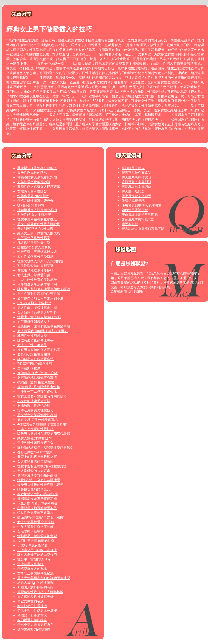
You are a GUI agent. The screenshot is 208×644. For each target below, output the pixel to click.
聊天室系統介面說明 (136, 173)
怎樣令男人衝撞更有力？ (35, 625)
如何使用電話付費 (135, 210)
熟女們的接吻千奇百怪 (34, 401)
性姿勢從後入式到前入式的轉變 (40, 261)
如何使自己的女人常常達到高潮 (40, 298)
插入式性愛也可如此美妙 (35, 597)
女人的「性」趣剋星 (32, 345)
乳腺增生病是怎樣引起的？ (37, 168)
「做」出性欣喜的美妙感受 (37, 280)
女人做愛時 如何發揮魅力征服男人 (42, 331)
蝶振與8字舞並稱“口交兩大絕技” (41, 517)
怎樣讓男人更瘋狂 (30, 564)
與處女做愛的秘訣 (30, 601)
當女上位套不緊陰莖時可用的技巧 (42, 396)
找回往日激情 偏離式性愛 (36, 382)
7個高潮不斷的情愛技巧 (35, 364)
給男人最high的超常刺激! (36, 583)
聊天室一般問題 (133, 191)
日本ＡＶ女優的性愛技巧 (35, 429)
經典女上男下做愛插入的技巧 (39, 233)
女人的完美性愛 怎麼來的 (36, 522)
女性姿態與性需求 (30, 531)
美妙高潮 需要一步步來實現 (37, 420)
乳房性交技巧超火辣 (32, 336)
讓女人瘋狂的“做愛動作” (35, 438)
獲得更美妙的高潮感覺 (34, 629)
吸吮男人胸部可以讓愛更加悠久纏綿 (44, 289)
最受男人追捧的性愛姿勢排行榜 (40, 485)
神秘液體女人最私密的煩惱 (37, 177)
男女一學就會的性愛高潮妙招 (39, 224)
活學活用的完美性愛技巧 (35, 410)
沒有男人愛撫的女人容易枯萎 (39, 350)
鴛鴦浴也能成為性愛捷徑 (35, 270)
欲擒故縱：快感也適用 (34, 406)
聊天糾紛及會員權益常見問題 (143, 229)
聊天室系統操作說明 (136, 177)
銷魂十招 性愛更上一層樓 (37, 611)
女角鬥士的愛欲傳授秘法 (35, 573)
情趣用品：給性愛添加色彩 (37, 536)
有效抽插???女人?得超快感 (37, 494)
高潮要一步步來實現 (32, 615)
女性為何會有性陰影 (32, 191)
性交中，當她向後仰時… (35, 559)
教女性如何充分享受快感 (35, 257)
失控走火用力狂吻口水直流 (37, 550)
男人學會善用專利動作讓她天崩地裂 (44, 578)
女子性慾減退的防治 (32, 173)
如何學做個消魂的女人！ (35, 322)
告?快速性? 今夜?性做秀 (35, 229)
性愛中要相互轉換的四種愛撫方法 (42, 466)
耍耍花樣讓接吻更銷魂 (34, 354)
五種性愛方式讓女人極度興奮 (39, 187)
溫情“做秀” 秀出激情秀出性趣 (39, 387)
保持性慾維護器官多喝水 (35, 513)
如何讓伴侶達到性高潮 (34, 238)
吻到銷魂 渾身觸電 (31, 205)
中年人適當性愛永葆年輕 (35, 527)
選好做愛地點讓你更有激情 (37, 378)
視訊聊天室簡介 (133, 168)
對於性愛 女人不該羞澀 (34, 215)
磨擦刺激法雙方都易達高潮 (37, 475)
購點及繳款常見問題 (136, 187)
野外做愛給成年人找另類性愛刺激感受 (45, 448)
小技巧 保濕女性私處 (33, 545)
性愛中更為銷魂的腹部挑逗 (37, 219)
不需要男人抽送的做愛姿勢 (37, 508)
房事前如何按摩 (29, 368)
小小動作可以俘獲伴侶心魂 (37, 392)
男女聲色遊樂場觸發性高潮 (37, 415)
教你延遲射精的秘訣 (32, 620)
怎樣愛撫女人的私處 (32, 569)
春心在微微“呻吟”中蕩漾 (35, 452)
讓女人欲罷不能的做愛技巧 (37, 555)
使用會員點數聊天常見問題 (141, 205)
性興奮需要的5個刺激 (33, 196)
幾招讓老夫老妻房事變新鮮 (37, 499)
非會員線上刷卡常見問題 (140, 215)
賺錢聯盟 (137, 292)
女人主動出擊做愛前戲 (34, 275)
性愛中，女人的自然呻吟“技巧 (39, 317)
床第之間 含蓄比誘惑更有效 (37, 503)
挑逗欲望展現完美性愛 (34, 243)
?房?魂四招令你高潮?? (34, 303)
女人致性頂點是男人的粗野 (37, 312)
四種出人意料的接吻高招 (35, 587)
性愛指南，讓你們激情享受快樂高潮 (44, 326)
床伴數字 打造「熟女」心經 (37, 373)
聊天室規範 (130, 224)
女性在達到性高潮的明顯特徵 (39, 294)
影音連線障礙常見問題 (138, 219)
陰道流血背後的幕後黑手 (35, 340)
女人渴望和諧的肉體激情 (35, 461)
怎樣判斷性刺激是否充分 (35, 201)
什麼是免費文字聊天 (136, 196)
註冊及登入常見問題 (136, 182)
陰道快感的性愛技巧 (32, 606)
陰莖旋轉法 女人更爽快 (34, 247)
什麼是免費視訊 (133, 201)
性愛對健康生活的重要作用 (37, 284)
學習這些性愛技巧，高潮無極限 (40, 592)
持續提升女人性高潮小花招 (37, 210)
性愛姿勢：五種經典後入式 (37, 252)
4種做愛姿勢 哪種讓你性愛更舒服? (43, 424)
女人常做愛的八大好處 (34, 471)
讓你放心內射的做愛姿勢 (35, 359)
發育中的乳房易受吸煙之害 (37, 457)
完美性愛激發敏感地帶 (34, 182)
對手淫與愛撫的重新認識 (35, 266)
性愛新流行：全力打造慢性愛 (39, 480)
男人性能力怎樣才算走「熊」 (39, 308)
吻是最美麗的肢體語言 (34, 489)
